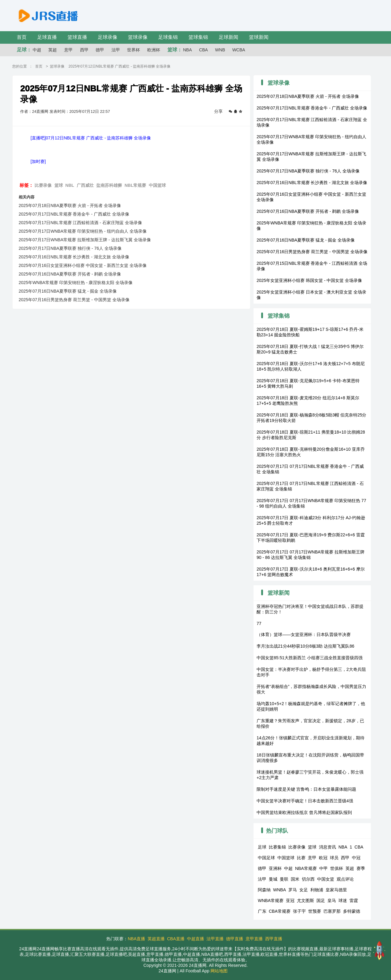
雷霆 (354, 900)
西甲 (84, 50)
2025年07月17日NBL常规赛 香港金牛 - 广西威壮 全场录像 (74, 214)
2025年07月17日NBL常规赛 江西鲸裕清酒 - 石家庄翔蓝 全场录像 (80, 223)
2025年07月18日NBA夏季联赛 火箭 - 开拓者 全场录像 (70, 205)
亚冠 (290, 900)
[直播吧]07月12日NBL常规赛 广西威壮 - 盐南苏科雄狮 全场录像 (91, 138)
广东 (262, 911)
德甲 (100, 50)
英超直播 (156, 939)
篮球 (59, 185)
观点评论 (345, 879)
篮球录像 (138, 37)
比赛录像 (43, 185)
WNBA (280, 890)
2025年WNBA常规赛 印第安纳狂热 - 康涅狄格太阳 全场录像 (76, 283)
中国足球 (266, 858)
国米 (295, 879)
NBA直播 (136, 939)
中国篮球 (157, 185)
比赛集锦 (277, 847)
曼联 (284, 879)
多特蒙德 (352, 911)
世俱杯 (337, 868)
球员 (334, 858)
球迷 (343, 900)
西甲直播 (274, 939)
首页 (22, 37)
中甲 (323, 868)
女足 (304, 890)
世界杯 (133, 50)
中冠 (356, 858)
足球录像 (108, 37)
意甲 (68, 50)
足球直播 (47, 37)
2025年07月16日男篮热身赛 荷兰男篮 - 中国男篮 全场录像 (74, 300)
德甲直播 (235, 939)
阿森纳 (264, 890)
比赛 (301, 858)
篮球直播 (77, 37)
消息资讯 (327, 847)
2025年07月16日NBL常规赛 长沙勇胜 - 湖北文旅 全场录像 (74, 257)
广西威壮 (85, 185)
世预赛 (315, 911)
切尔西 (308, 879)
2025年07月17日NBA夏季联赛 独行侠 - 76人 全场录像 (70, 248)
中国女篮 (326, 879)
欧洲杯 (154, 50)
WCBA (239, 50)
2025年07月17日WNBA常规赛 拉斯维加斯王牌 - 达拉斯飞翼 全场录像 (85, 240)
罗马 (293, 890)
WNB (220, 50)
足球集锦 (168, 37)
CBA (204, 50)
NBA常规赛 (306, 868)
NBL (70, 185)
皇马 (332, 900)
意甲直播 (254, 939)
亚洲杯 (275, 868)
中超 (37, 50)
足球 (262, 847)
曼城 (273, 879)
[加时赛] (38, 161)
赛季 (361, 868)
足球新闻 (228, 37)
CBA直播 (176, 939)
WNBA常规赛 (271, 900)
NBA (187, 50)
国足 (321, 900)
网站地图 (219, 971)
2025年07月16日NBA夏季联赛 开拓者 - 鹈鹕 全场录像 (70, 274)
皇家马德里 (336, 890)
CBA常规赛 (280, 911)
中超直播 (195, 939)
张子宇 (299, 911)
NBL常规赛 (135, 185)
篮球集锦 (198, 37)
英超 (53, 50)
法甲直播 (215, 939)
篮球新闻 (259, 37)
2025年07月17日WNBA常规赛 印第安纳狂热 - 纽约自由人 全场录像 (83, 231)
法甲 (116, 50)
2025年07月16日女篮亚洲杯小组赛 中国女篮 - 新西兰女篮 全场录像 (83, 265)
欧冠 (323, 858)
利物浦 (317, 890)
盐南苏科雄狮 (109, 185)
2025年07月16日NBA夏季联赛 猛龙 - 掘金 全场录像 (68, 291)
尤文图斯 (305, 900)
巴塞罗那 (332, 911)
